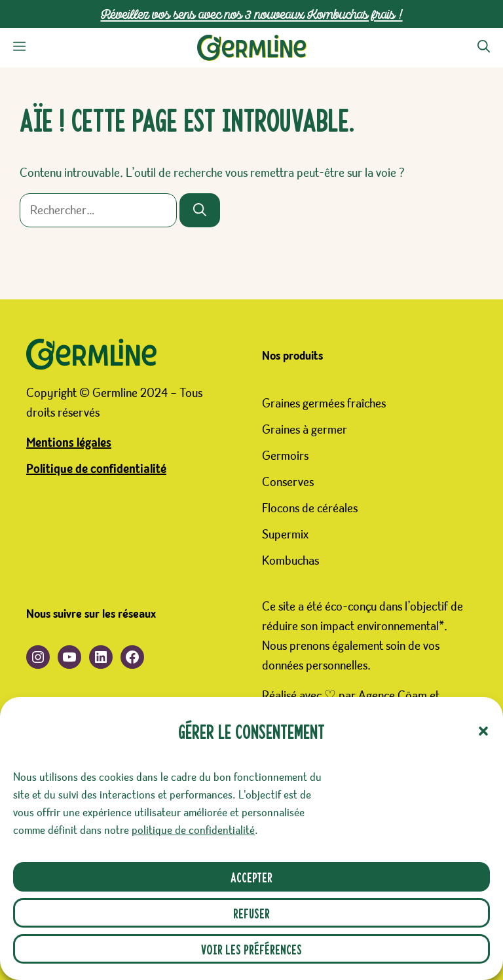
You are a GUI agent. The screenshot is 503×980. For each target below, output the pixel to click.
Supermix (285, 535)
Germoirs (285, 456)
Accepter (251, 877)
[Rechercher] (200, 210)
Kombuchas (290, 561)
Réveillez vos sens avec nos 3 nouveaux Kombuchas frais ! (252, 14)
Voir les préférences (251, 949)
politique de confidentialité (193, 831)
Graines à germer (305, 430)
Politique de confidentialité (96, 469)
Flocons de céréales (310, 508)
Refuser (251, 913)
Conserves (288, 482)
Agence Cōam (393, 696)
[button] (483, 731)
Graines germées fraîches (324, 404)
